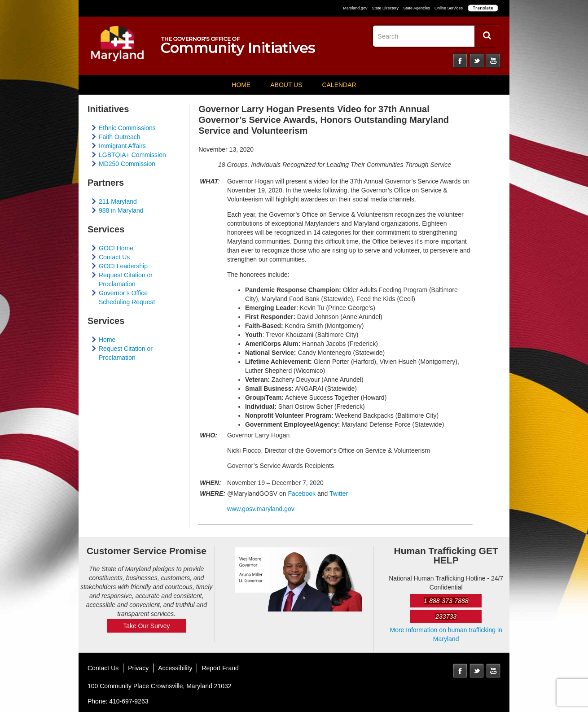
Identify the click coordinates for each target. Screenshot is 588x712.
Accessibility (175, 668)
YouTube (493, 61)
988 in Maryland (121, 210)
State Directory (385, 8)
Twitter (477, 61)
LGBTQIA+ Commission (132, 155)
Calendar (339, 85)
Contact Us (114, 257)
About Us (286, 85)
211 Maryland (118, 201)
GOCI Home (116, 248)
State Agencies (417, 8)
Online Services (449, 8)
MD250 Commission (127, 164)
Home (241, 85)
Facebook (460, 61)
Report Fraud (220, 668)
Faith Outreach (120, 137)
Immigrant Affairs (122, 146)
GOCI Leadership (123, 266)
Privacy (138, 668)
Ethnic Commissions (127, 128)
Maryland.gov (355, 8)
